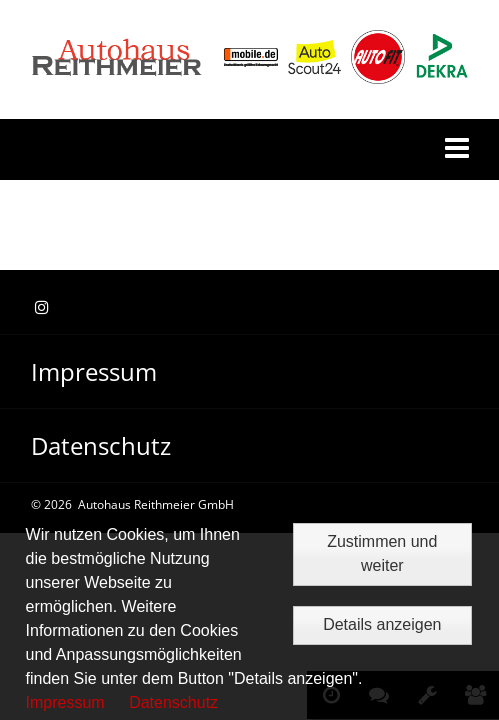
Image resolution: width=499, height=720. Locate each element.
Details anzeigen (382, 624)
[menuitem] (249, 372)
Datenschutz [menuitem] (101, 445)
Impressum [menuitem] (94, 371)
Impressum (65, 702)
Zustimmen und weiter (382, 553)
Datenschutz (173, 702)
